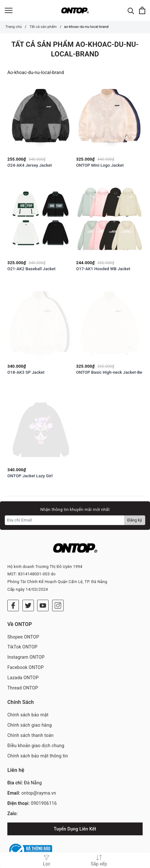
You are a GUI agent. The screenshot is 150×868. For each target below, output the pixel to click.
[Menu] (9, 10)
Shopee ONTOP (23, 620)
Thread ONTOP (23, 671)
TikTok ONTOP (22, 630)
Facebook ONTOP (26, 651)
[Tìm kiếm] (131, 10)
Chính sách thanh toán (30, 719)
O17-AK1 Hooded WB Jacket (103, 269)
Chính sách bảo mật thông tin (38, 739)
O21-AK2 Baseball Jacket (32, 269)
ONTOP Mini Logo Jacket (100, 165)
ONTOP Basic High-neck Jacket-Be (109, 372)
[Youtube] (43, 589)
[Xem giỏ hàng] (142, 10)
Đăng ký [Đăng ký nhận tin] (135, 520)
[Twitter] (28, 589)
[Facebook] (13, 589)
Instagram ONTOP (26, 640)
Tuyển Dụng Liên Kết (75, 812)
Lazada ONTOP (23, 661)
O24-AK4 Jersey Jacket (30, 165)
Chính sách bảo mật (28, 698)
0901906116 (44, 787)
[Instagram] (58, 589)
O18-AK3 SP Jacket (26, 372)
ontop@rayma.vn (39, 776)
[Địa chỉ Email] (65, 520)
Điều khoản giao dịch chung (36, 729)
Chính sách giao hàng (30, 708)
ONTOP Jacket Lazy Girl (30, 476)
